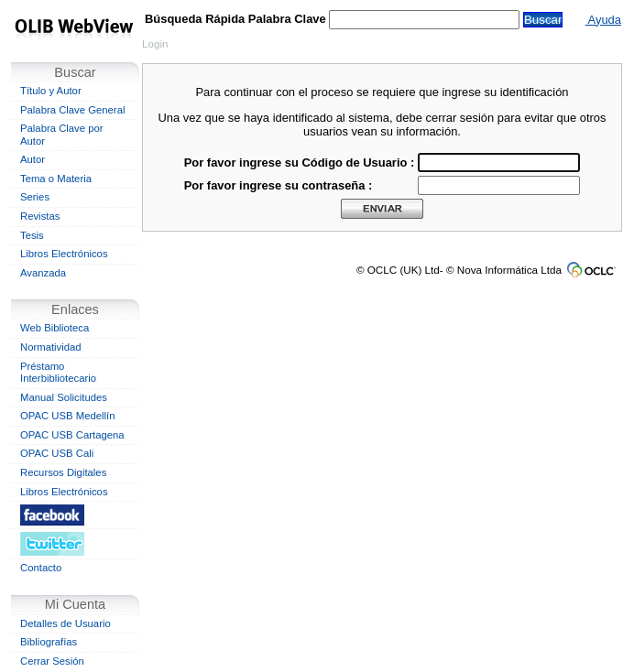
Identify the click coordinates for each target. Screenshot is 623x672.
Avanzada (43, 273)
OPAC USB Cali (57, 453)
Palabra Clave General (72, 110)
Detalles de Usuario (66, 623)
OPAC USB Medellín (68, 416)
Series (35, 197)
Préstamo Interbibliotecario (58, 373)
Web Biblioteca (55, 328)
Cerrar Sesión (52, 661)
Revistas (40, 216)
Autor (33, 159)
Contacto (41, 568)
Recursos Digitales (63, 472)
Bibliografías (49, 642)
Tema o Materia (56, 179)
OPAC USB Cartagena (72, 435)
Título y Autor (51, 91)
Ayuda (603, 20)
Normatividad (51, 347)
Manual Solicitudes (64, 397)
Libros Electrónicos (64, 254)
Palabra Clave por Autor (62, 135)
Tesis (32, 235)
